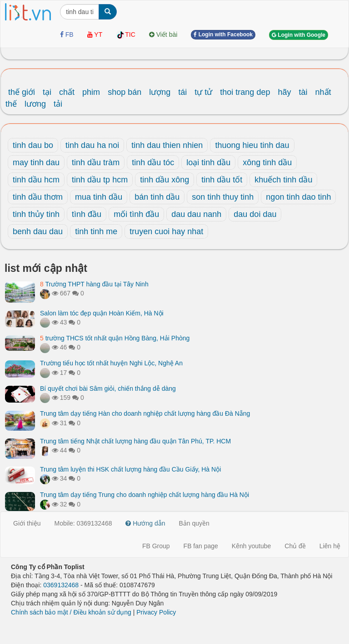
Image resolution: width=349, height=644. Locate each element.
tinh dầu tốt (222, 180)
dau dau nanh (196, 214)
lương (35, 104)
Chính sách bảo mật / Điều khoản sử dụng (71, 612)
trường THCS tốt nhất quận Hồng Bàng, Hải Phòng (115, 338)
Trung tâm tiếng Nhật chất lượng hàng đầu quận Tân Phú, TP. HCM (135, 441)
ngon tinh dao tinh (298, 197)
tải (58, 104)
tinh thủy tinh (36, 214)
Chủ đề (295, 546)
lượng (160, 92)
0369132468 (61, 585)
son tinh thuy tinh (223, 197)
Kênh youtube (251, 546)
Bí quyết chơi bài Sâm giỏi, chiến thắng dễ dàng (108, 388)
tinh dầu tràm (96, 162)
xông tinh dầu (267, 162)
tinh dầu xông (165, 180)
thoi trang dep (245, 92)
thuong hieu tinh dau (252, 145)
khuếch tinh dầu (283, 180)
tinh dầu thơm (38, 197)
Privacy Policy (156, 612)
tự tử (203, 92)
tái (182, 92)
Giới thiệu (27, 523)
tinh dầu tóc (153, 162)
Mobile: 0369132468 (83, 523)
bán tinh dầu (157, 197)
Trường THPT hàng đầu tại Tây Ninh (94, 284)
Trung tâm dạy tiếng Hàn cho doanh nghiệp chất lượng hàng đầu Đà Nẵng (145, 413)
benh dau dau (38, 231)
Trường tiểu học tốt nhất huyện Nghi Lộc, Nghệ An (111, 363)
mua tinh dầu (99, 197)
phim (91, 92)
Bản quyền (194, 523)
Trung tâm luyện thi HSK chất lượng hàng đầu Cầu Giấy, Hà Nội (130, 469)
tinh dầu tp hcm (100, 180)
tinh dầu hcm (36, 180)
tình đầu (87, 214)
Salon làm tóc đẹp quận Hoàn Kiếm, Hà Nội (102, 313)
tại (47, 92)
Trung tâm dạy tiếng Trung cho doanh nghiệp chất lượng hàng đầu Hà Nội (145, 495)
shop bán (125, 92)
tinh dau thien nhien (167, 145)
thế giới (22, 92)
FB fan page (201, 546)
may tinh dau (36, 162)
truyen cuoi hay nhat (166, 231)
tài (303, 92)
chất (67, 92)
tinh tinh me (96, 231)
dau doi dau (255, 214)
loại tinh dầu (208, 162)
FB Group (156, 546)
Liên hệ (330, 546)
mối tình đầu (136, 214)
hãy (284, 92)
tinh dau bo (33, 145)
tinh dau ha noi (92, 145)
